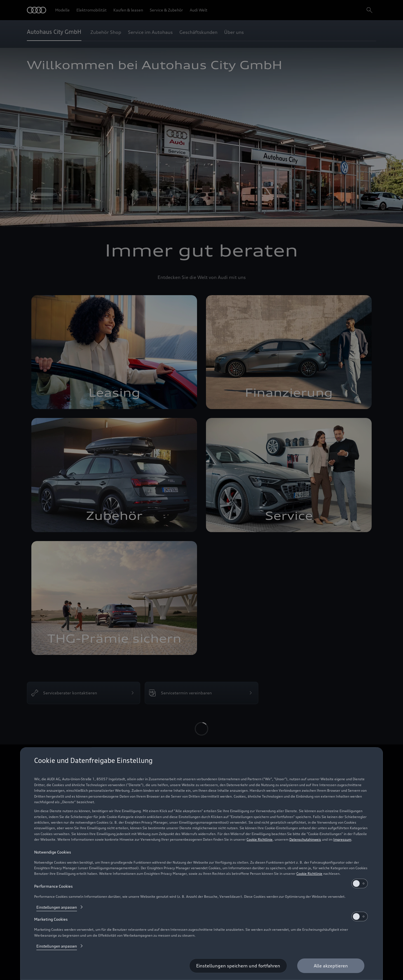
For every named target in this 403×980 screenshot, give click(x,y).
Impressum (342, 839)
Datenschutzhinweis (305, 839)
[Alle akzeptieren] (331, 966)
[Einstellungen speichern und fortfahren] (238, 966)
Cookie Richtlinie (260, 839)
